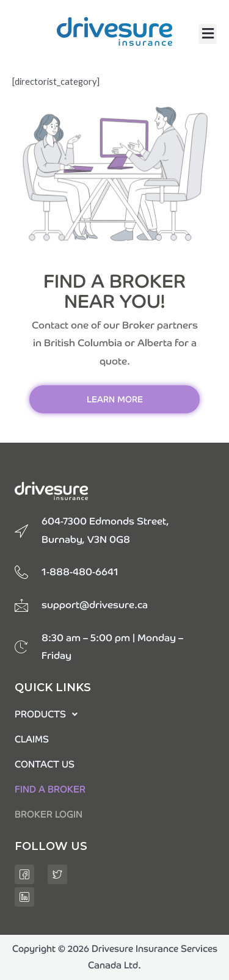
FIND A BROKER (50, 789)
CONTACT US (45, 764)
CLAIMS (32, 739)
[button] (208, 34)
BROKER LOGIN (49, 814)
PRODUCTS (46, 714)
